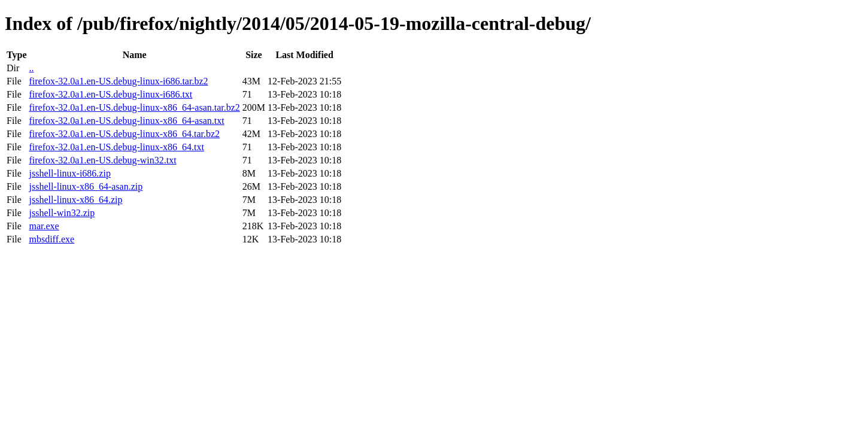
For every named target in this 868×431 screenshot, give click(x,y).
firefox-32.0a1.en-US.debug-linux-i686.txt (110, 94)
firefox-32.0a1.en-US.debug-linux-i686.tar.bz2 (118, 81)
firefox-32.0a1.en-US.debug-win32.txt (102, 160)
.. (31, 68)
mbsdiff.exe (51, 239)
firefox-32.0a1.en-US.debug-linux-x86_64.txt (116, 147)
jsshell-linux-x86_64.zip (75, 200)
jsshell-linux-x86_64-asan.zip (86, 186)
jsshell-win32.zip (62, 213)
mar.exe (44, 226)
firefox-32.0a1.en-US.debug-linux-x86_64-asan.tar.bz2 (134, 107)
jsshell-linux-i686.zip (69, 173)
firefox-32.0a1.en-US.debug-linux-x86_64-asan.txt (126, 121)
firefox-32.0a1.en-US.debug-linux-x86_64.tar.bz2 (124, 134)
